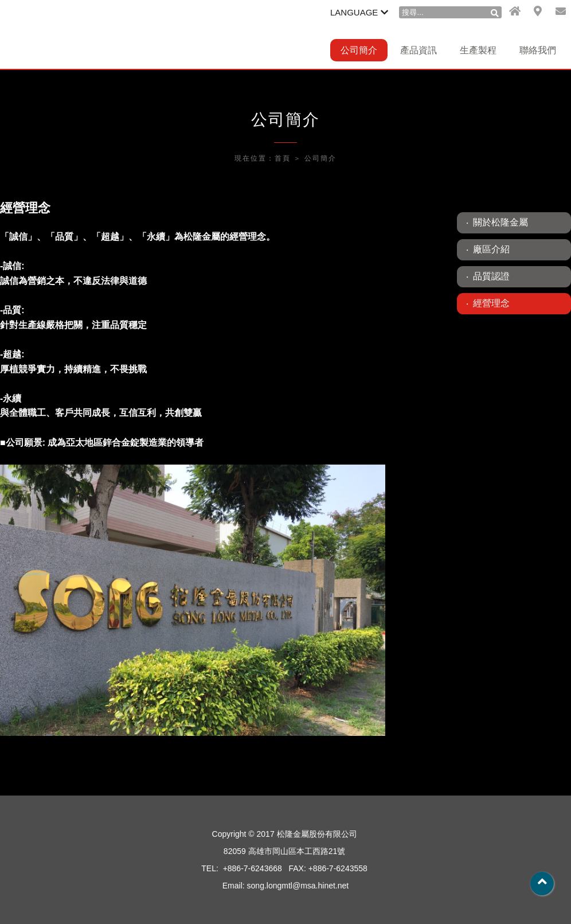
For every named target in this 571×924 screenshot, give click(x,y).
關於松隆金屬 (500, 222)
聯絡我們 (538, 50)
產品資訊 (419, 50)
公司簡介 (359, 50)
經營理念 (491, 303)
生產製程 (478, 50)
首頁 (283, 158)
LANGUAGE (359, 12)
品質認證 (491, 276)
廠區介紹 (491, 249)
